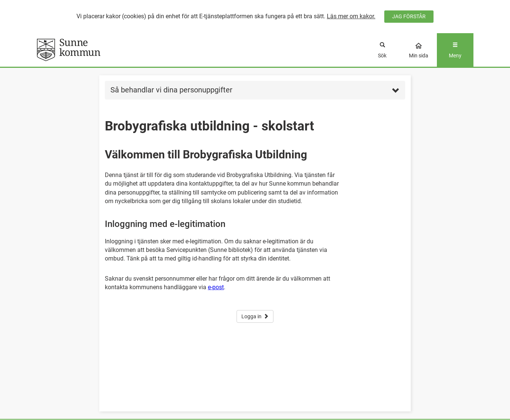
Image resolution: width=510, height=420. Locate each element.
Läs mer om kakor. (351, 16)
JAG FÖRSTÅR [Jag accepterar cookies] (409, 16)
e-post (216, 287)
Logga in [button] (255, 316)
